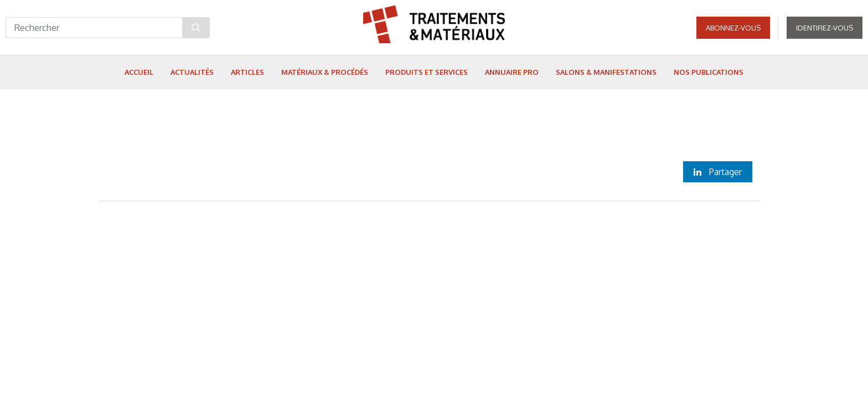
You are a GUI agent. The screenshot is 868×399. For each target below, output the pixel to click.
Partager (718, 172)
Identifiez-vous (825, 28)
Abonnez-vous (733, 28)
